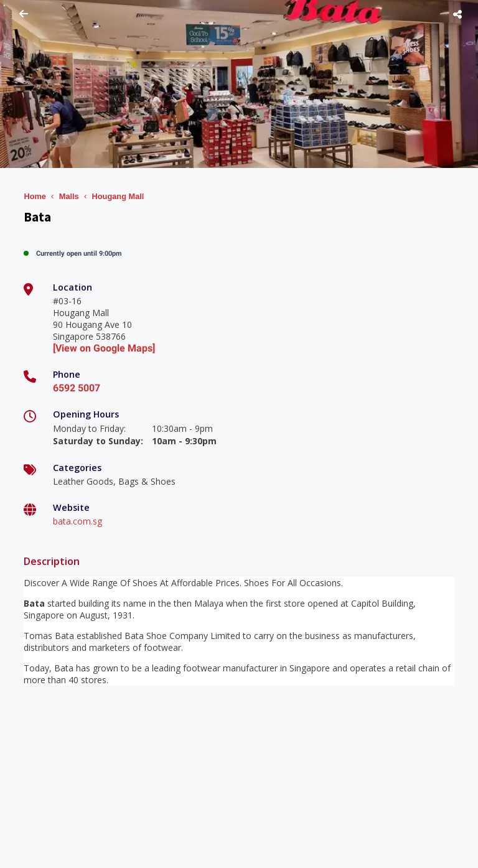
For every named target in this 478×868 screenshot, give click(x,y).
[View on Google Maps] (104, 348)
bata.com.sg (77, 521)
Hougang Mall (118, 196)
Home (35, 196)
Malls (69, 196)
